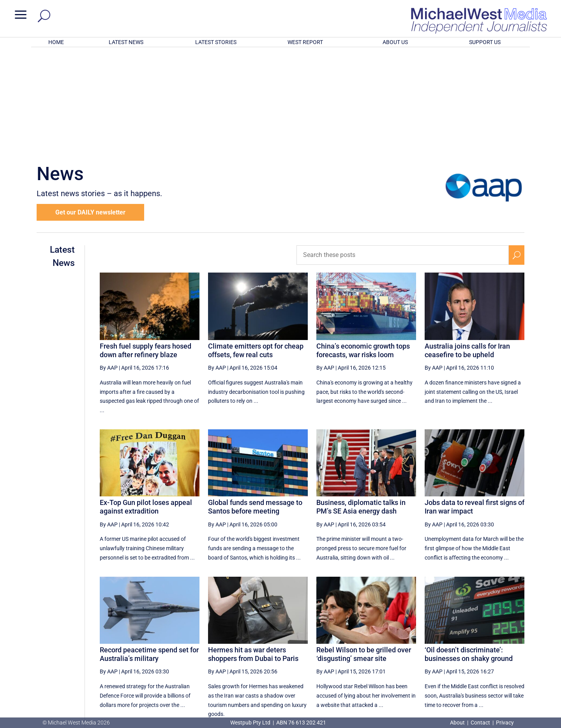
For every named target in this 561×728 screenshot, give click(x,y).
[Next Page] (498, 646)
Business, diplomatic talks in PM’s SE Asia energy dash (361, 405)
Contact (480, 723)
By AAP (109, 266)
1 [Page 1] (399, 647)
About (458, 723)
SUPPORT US (485, 42)
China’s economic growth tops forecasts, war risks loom (363, 248)
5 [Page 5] (465, 647)
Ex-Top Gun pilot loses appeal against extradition (146, 405)
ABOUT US (395, 42)
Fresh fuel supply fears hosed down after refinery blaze (146, 248)
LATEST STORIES (216, 42)
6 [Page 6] (482, 647)
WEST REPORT (305, 42)
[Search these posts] (403, 153)
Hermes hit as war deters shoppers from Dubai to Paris (253, 552)
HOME (56, 42)
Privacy (505, 723)
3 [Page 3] (432, 647)
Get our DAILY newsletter (90, 110)
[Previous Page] (382, 646)
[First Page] (365, 646)
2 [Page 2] (415, 647)
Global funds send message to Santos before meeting (255, 405)
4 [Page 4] (448, 647)
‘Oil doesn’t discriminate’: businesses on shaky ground (469, 552)
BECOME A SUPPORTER (520, 675)
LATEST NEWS (126, 42)
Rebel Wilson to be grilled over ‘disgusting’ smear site (364, 552)
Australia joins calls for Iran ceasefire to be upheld (467, 248)
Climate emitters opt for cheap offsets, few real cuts (256, 248)
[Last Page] (515, 646)
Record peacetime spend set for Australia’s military (149, 552)
